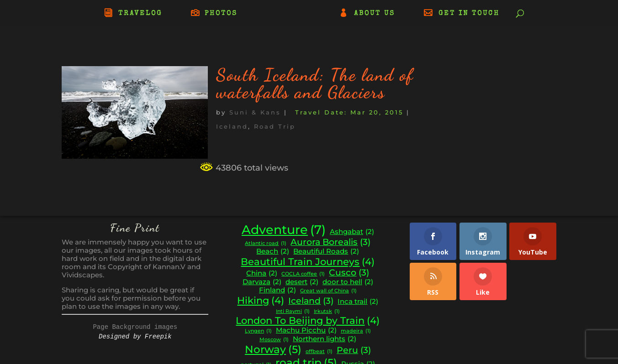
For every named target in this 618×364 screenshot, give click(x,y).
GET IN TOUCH (469, 14)
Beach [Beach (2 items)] (273, 252)
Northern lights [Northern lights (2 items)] (325, 339)
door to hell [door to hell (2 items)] (348, 282)
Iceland (232, 126)
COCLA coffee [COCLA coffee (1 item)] (303, 274)
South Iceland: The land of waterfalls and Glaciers (315, 83)
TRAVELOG (140, 14)
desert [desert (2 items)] (302, 282)
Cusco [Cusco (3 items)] (349, 273)
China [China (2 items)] (262, 273)
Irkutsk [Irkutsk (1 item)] (327, 312)
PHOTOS (221, 14)
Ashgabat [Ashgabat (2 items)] (352, 232)
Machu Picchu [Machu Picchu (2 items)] (306, 330)
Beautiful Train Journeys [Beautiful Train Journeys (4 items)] (308, 262)
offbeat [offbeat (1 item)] (319, 352)
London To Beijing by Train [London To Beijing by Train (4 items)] (308, 321)
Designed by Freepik (135, 337)
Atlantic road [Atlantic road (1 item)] (266, 244)
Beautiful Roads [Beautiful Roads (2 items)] (326, 252)
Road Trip (275, 126)
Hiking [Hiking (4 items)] (261, 301)
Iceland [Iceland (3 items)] (311, 301)
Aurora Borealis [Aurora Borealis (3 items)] (330, 242)
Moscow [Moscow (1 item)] (274, 340)
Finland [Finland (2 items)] (277, 290)
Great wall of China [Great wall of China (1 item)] (328, 291)
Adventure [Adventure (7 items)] (284, 230)
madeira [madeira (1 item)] (356, 331)
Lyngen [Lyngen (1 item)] (258, 331)
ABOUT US (375, 14)
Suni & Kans (255, 112)
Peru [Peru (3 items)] (354, 350)
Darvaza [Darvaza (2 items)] (262, 282)
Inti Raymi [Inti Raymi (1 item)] (293, 312)
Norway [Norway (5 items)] (273, 349)
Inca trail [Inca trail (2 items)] (358, 302)
